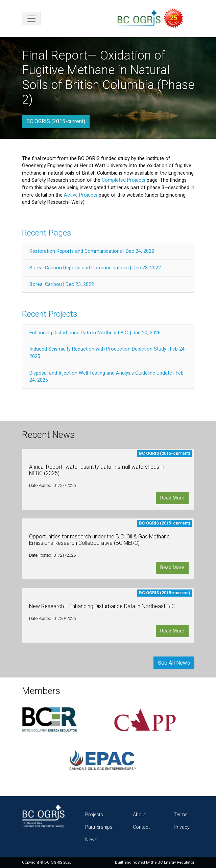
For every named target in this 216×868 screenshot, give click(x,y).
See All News (174, 663)
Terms (181, 815)
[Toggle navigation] (31, 19)
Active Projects (81, 195)
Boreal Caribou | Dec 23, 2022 (62, 284)
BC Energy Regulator (176, 862)
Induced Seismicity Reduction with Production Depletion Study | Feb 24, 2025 (107, 353)
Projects (94, 815)
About (139, 815)
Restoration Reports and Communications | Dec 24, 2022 (92, 251)
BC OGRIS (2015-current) (56, 121)
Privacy (182, 827)
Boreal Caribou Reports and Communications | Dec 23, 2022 (95, 268)
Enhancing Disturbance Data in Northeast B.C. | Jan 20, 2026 (95, 333)
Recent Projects (50, 314)
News (91, 840)
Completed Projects (124, 180)
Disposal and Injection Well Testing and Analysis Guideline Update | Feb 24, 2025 (106, 377)
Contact (141, 827)
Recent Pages (47, 233)
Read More (172, 498)
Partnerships (99, 827)
